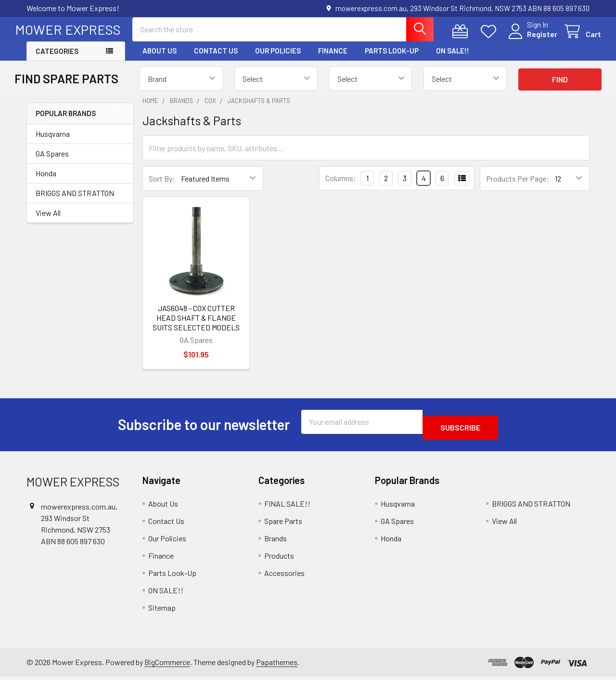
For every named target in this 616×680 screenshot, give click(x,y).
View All (48, 221)
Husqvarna (53, 142)
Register (531, 40)
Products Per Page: (518, 187)
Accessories (284, 576)
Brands (276, 541)
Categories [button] (57, 60)
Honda (46, 182)
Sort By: (162, 187)
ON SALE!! (453, 59)
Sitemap (162, 610)
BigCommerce (167, 665)
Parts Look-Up (392, 59)
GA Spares (52, 162)
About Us (160, 59)
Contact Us (216, 59)
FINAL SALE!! (287, 506)
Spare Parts (283, 524)
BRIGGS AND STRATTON (75, 202)
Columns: (341, 187)
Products (279, 558)
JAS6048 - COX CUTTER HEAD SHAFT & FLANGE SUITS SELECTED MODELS (196, 326)
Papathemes (277, 665)
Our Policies (278, 59)
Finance (333, 59)
